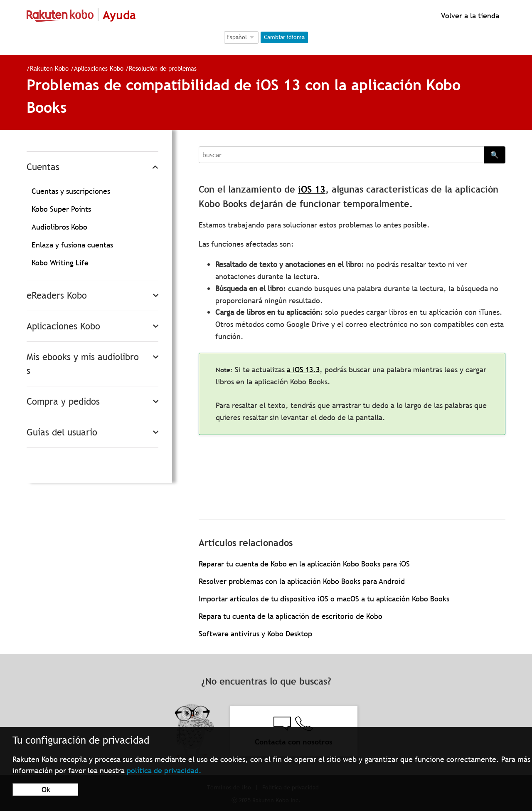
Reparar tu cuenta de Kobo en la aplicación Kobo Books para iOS (304, 564)
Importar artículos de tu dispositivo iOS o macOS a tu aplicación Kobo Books (324, 599)
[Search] (341, 155)
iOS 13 (312, 189)
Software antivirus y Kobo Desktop (255, 634)
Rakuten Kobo (49, 68)
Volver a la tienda (469, 16)
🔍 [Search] (495, 155)
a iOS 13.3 (303, 370)
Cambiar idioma (284, 37)
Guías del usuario (62, 432)
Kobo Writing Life (60, 263)
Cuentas (43, 167)
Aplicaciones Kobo (99, 68)
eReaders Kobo (57, 295)
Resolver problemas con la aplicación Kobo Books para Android (302, 581)
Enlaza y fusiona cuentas (72, 245)
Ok (46, 790)
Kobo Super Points (61, 209)
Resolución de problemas (163, 68)
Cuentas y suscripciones (71, 191)
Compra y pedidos (63, 402)
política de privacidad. (164, 770)
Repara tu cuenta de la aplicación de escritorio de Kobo (291, 616)
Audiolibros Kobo (59, 227)
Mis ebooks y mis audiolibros (83, 364)
